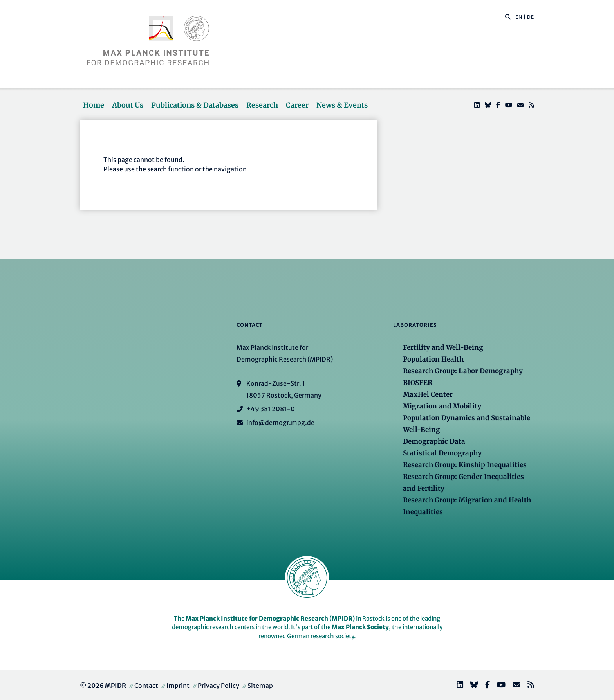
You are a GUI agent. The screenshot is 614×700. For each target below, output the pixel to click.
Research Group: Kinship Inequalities (465, 465)
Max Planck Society (360, 627)
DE (531, 17)
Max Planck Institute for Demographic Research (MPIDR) (270, 618)
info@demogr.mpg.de (280, 423)
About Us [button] (128, 105)
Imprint (178, 686)
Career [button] (297, 105)
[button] (508, 16)
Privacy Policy (219, 686)
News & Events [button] (342, 105)
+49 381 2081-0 (271, 409)
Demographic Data (434, 441)
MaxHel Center (428, 394)
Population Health (433, 359)
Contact (146, 686)
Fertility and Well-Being (443, 347)
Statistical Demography (442, 453)
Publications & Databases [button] (195, 105)
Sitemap (260, 686)
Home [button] (94, 105)
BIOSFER (418, 383)
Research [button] (262, 105)
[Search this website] (504, 17)
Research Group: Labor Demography (463, 371)
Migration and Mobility (442, 406)
